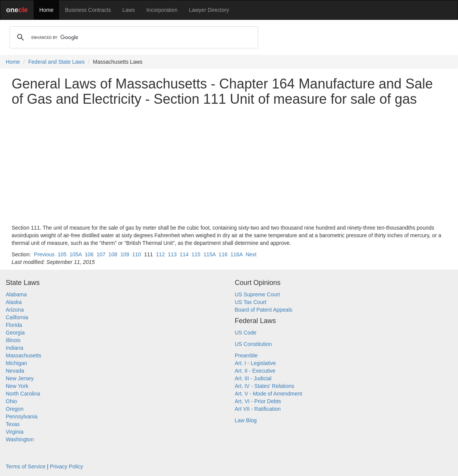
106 (89, 254)
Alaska (14, 302)
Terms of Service (26, 466)
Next (251, 254)
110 (137, 254)
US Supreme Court (257, 294)
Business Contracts (88, 10)
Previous (44, 254)
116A (236, 254)
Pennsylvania (22, 416)
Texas (13, 424)
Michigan (16, 363)
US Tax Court (251, 302)
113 (172, 254)
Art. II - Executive (255, 371)
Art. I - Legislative (256, 363)
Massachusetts (23, 355)
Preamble (246, 355)
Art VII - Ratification (258, 409)
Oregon (15, 409)
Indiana (14, 348)
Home (46, 10)
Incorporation (162, 10)
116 (223, 254)
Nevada (15, 371)
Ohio (11, 401)
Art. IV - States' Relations (265, 386)
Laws (129, 10)
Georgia (15, 333)
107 (101, 254)
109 (125, 254)
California (17, 317)
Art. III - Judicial (253, 378)
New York (17, 386)
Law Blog (246, 420)
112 (160, 254)
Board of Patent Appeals (264, 310)
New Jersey (20, 378)
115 (196, 254)
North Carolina (23, 394)
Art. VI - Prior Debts (258, 401)
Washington (20, 439)
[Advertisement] (229, 165)
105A (76, 254)
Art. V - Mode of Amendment (269, 394)
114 (184, 254)
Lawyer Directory (209, 10)
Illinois (13, 340)
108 (113, 254)
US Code (246, 333)
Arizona (15, 310)
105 (62, 254)
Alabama (16, 294)
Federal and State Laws (56, 62)
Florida (14, 325)
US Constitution (253, 344)
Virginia (14, 432)
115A (209, 254)
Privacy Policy (67, 466)
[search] (133, 37)
